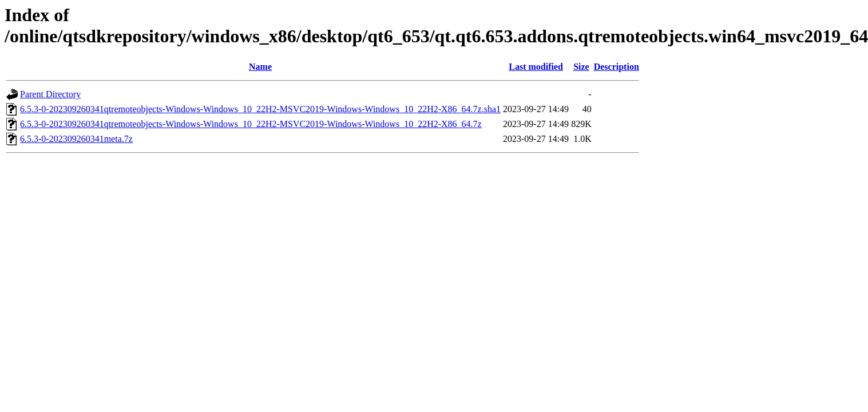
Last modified (536, 67)
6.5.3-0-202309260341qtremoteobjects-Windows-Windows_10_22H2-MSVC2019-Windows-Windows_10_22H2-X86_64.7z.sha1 (260, 109)
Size (581, 67)
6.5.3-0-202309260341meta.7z (76, 139)
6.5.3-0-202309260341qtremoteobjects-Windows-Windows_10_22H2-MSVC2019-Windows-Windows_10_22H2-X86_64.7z (251, 124)
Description (617, 67)
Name (260, 67)
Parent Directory (50, 94)
